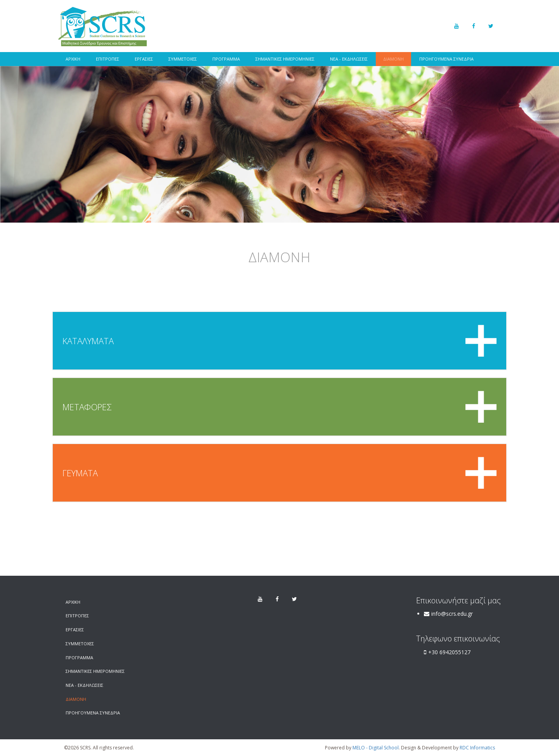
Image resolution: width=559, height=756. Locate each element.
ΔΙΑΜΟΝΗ (393, 59)
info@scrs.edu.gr (452, 614)
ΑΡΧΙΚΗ (73, 59)
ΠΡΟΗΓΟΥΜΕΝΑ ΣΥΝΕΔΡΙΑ (446, 59)
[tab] (279, 341)
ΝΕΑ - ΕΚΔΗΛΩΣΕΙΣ (349, 59)
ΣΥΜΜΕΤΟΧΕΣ (183, 59)
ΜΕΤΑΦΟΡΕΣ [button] (279, 407)
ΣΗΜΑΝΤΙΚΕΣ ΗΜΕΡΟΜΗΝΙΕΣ (285, 59)
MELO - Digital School (376, 748)
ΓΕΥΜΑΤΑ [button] (279, 473)
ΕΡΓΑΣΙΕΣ (144, 59)
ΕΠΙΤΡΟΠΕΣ (108, 59)
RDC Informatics (477, 748)
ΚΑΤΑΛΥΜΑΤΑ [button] (279, 341)
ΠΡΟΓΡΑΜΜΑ (226, 59)
